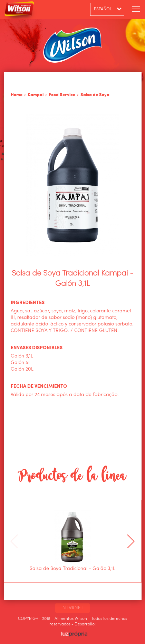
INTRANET (72, 608)
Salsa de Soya (95, 95)
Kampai (36, 95)
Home (17, 95)
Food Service (62, 95)
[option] (72, 541)
